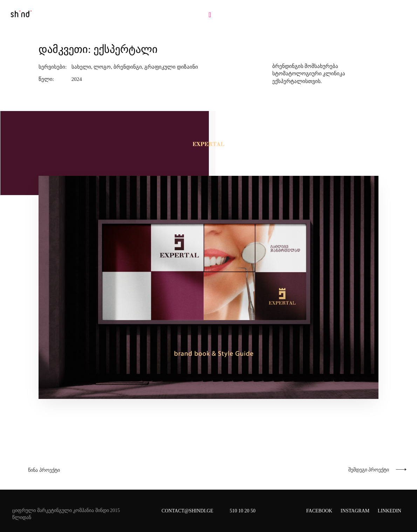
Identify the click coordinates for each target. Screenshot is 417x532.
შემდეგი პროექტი (369, 470)
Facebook (319, 511)
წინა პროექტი (44, 470)
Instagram (355, 511)
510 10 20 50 (242, 511)
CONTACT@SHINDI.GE (187, 511)
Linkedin (389, 511)
